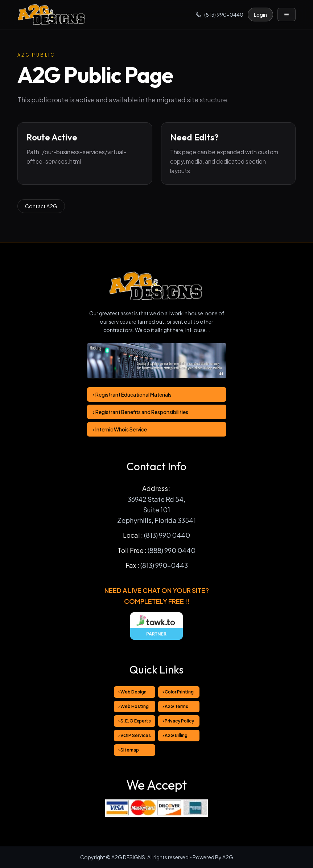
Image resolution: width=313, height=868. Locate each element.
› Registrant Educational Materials (132, 394)
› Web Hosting (133, 706)
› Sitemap (129, 750)
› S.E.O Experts (135, 721)
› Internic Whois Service (120, 429)
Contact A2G (41, 206)
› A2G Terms (175, 706)
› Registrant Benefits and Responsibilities (141, 412)
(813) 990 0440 (167, 535)
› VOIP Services (135, 735)
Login (260, 15)
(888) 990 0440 (172, 550)
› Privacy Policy (178, 721)
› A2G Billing (175, 735)
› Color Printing (178, 692)
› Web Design (132, 692)
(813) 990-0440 (219, 15)
